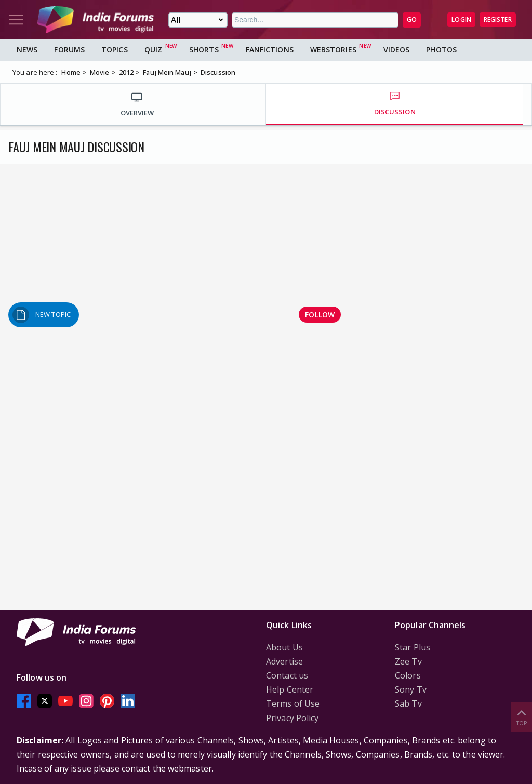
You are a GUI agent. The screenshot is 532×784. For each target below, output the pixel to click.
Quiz (153, 50)
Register (498, 19)
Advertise (284, 661)
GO (412, 19)
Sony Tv (411, 689)
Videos (397, 50)
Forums (69, 50)
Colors (408, 675)
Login (461, 19)
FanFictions (270, 50)
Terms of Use (293, 703)
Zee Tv (408, 661)
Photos (441, 50)
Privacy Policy (292, 718)
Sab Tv (408, 703)
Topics (115, 50)
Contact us (287, 675)
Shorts (204, 50)
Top (522, 717)
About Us (284, 647)
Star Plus (413, 647)
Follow (320, 315)
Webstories (333, 50)
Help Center (290, 689)
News (27, 50)
